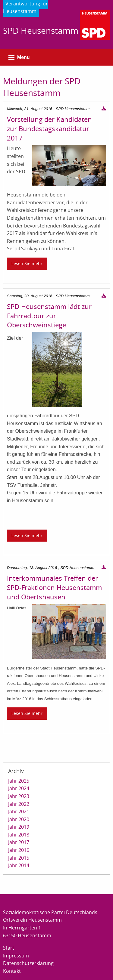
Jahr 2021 (19, 812)
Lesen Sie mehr (27, 263)
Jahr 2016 (19, 850)
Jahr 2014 (19, 865)
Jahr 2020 (19, 819)
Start (9, 948)
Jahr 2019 (19, 827)
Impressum (16, 956)
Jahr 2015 (19, 858)
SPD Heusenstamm (41, 30)
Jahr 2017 (19, 842)
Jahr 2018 (19, 835)
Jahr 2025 (19, 781)
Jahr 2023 (19, 796)
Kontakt (12, 971)
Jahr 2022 (19, 804)
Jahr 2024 (19, 788)
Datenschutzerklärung (28, 963)
